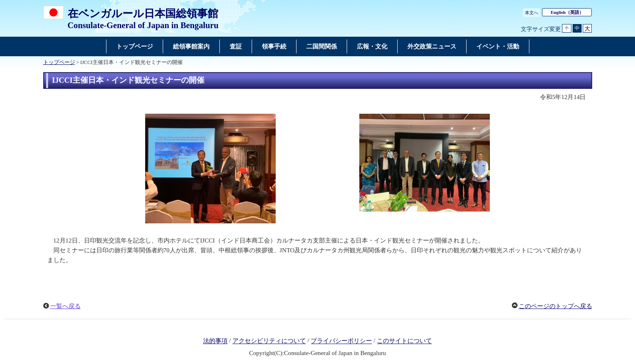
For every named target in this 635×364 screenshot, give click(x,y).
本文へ (532, 13)
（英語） (567, 12)
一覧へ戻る (65, 306)
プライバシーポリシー (341, 341)
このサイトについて (404, 341)
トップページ (59, 62)
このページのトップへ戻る (555, 306)
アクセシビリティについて (269, 341)
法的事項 (215, 341)
